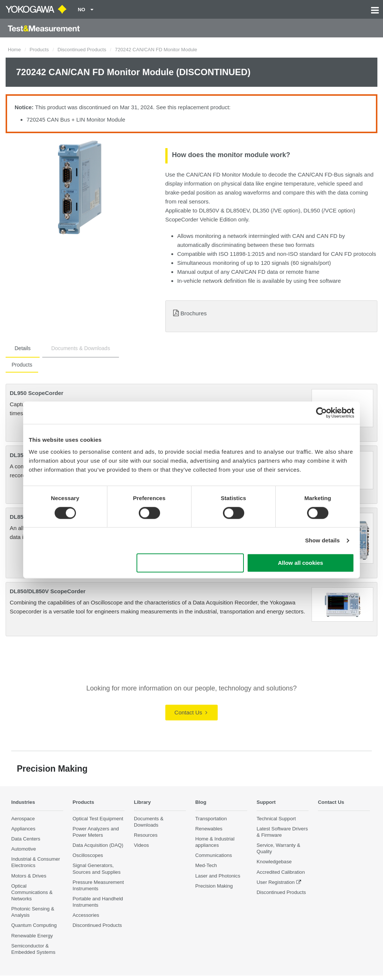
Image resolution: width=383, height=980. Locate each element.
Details (23, 348)
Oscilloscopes (88, 856)
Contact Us (191, 712)
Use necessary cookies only (190, 563)
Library (144, 802)
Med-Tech (206, 866)
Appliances (23, 829)
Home (14, 50)
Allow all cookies (301, 563)
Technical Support (276, 819)
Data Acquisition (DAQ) (98, 846)
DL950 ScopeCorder (36, 393)
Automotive (24, 849)
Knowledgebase (274, 862)
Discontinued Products (82, 50)
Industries (25, 802)
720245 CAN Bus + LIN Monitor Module (76, 120)
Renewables (209, 829)
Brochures (194, 313)
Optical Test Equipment (98, 819)
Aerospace (23, 819)
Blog (202, 802)
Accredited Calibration (281, 872)
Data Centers (26, 839)
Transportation (211, 819)
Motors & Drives (29, 876)
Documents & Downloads (81, 348)
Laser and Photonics (218, 876)
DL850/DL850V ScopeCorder (48, 591)
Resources (146, 835)
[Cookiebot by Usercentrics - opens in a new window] (321, 413)
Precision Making (214, 886)
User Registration (276, 882)
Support (268, 802)
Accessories (86, 915)
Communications (214, 856)
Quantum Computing (34, 926)
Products (39, 50)
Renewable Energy (32, 936)
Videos (141, 846)
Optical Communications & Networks (32, 892)
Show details (323, 540)
